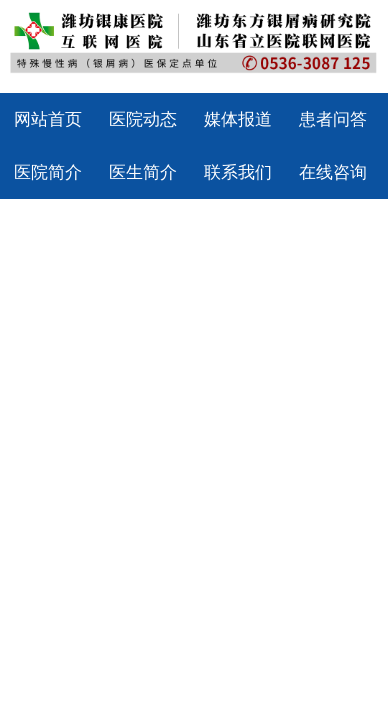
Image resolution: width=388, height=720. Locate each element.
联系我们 (238, 172)
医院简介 (48, 172)
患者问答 (333, 119)
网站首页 (48, 119)
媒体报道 (238, 119)
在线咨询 (333, 172)
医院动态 (143, 119)
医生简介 (143, 172)
